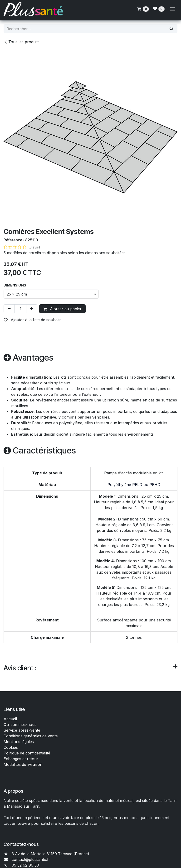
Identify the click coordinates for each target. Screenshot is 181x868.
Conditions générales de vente (31, 736)
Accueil (10, 719)
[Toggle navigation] (173, 9)
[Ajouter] (32, 309)
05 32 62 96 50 (25, 865)
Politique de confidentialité (27, 753)
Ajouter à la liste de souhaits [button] (33, 320)
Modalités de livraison (23, 764)
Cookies (11, 747)
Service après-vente (22, 730)
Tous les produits (22, 42)
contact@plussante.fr (31, 859)
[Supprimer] (9, 309)
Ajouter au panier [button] (62, 309)
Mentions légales (19, 742)
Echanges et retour (21, 759)
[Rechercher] (171, 29)
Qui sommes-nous (20, 725)
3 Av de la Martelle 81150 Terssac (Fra (46, 854)
